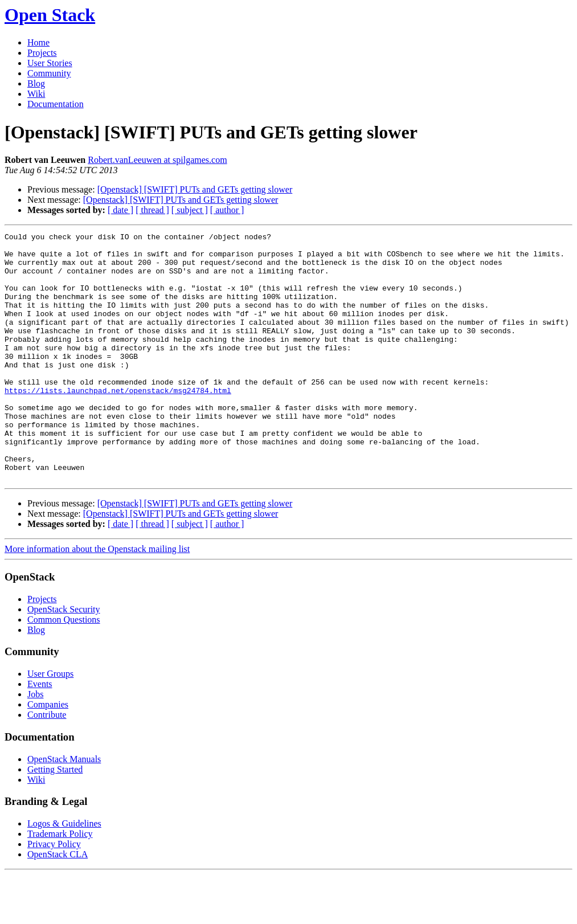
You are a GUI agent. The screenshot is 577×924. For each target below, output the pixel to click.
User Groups (50, 723)
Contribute (47, 764)
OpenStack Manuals (64, 809)
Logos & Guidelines (64, 873)
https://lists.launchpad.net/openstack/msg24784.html (118, 423)
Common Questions (64, 669)
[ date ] (120, 210)
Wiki (36, 94)
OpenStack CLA (58, 904)
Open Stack (50, 15)
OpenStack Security (64, 659)
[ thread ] (152, 210)
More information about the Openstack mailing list (97, 598)
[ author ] (227, 210)
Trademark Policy (60, 883)
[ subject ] (190, 210)
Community (49, 73)
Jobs (35, 744)
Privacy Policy (54, 894)
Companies (48, 754)
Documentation (56, 104)
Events (40, 733)
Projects (42, 53)
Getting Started (55, 819)
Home (38, 42)
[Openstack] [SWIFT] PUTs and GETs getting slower (195, 189)
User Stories (50, 63)
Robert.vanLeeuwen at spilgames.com (157, 160)
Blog (36, 83)
